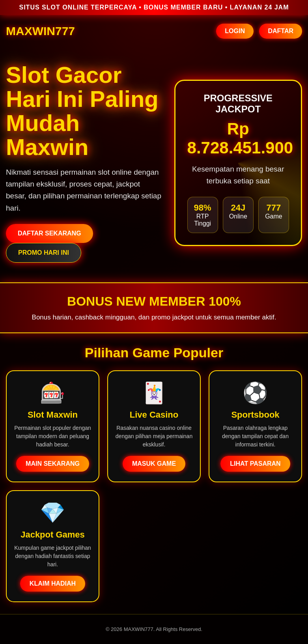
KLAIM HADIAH (53, 583)
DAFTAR (281, 31)
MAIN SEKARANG (53, 464)
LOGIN (235, 31)
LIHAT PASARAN (255, 464)
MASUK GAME (154, 464)
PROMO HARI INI (44, 253)
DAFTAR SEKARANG (49, 233)
